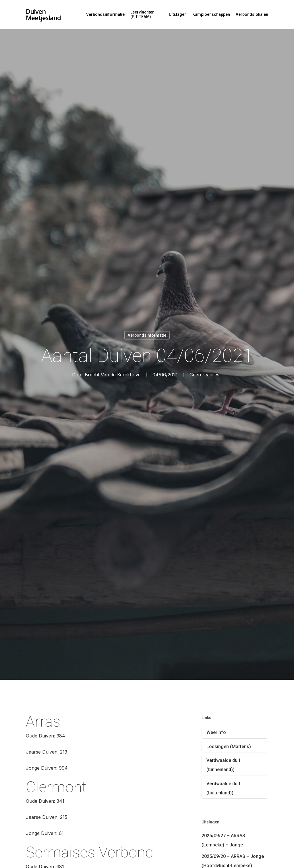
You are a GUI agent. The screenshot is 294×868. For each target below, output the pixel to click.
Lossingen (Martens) (229, 747)
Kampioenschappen (211, 14)
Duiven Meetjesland (43, 14)
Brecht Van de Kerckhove (113, 374)
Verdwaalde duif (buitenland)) (224, 788)
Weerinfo (216, 732)
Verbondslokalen (252, 14)
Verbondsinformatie (105, 14)
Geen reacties (204, 374)
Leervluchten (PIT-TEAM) (142, 14)
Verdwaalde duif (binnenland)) (224, 765)
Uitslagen (178, 14)
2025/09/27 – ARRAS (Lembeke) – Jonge (223, 840)
